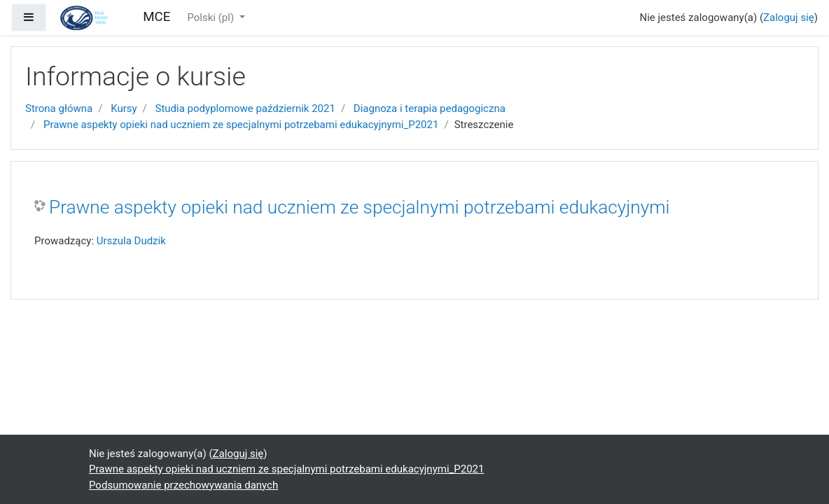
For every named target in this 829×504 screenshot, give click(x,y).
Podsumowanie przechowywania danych (183, 485)
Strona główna (59, 108)
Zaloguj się (789, 17)
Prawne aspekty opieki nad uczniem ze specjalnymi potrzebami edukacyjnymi (359, 207)
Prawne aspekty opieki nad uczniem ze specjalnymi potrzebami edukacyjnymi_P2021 (241, 125)
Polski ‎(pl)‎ (211, 17)
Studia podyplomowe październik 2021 (245, 108)
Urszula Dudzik (131, 241)
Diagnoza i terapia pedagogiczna (430, 108)
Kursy (124, 108)
